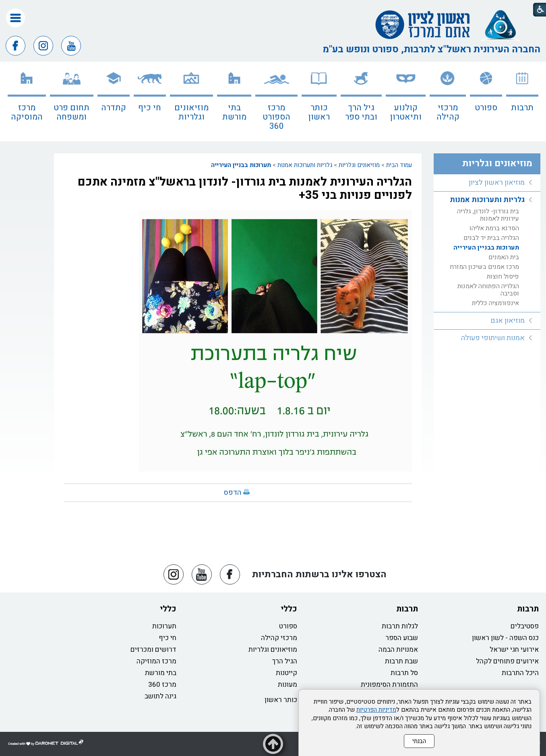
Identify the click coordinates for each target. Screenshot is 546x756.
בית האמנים (504, 257)
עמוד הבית (399, 165)
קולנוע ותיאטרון (406, 112)
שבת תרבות (401, 661)
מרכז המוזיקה (156, 661)
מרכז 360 (162, 685)
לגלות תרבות (400, 626)
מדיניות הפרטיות (376, 710)
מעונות (287, 685)
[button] (16, 18)
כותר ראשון (319, 112)
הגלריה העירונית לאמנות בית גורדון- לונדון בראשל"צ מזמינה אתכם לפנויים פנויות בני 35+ (245, 189)
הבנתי (419, 741)
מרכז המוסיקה (27, 112)
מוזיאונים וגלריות (191, 112)
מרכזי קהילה (448, 112)
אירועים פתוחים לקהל (507, 661)
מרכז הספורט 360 (276, 117)
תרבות (522, 108)
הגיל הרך (285, 661)
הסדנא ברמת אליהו (494, 228)
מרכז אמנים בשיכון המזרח (484, 267)
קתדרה (114, 108)
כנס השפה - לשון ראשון (505, 638)
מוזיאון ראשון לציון (497, 183)
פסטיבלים (525, 626)
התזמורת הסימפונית (389, 685)
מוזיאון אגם (508, 321)
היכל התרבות (520, 673)
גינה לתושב (160, 696)
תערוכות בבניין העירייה (241, 165)
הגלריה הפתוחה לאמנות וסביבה (488, 290)
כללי (289, 609)
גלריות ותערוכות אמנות (305, 165)
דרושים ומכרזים (153, 650)
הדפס (233, 493)
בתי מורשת (234, 112)
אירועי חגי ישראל (514, 650)
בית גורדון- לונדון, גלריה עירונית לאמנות (488, 215)
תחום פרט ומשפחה (71, 112)
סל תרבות (404, 673)
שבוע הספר (402, 638)
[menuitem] (522, 101)
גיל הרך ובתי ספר (361, 112)
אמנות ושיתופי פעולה (493, 338)
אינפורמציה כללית (495, 303)
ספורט (486, 108)
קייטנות (286, 673)
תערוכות (164, 626)
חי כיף (150, 108)
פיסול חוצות (503, 277)
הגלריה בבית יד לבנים (491, 238)
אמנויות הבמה (398, 650)
